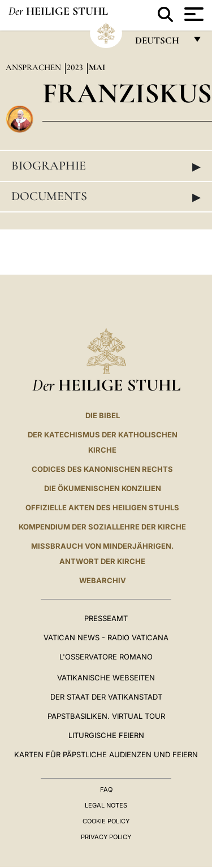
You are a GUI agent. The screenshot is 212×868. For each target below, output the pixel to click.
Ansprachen (34, 67)
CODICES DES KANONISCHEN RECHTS (102, 469)
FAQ (106, 789)
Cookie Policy (106, 821)
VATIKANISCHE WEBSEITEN (106, 678)
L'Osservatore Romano (106, 657)
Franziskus (127, 93)
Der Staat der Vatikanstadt (106, 697)
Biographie (106, 166)
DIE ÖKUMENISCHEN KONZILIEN (103, 488)
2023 (76, 67)
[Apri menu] (192, 14)
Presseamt (106, 618)
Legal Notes (106, 805)
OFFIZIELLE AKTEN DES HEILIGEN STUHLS (102, 507)
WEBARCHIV (103, 580)
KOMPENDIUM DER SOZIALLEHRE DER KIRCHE (102, 527)
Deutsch (160, 43)
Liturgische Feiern (106, 735)
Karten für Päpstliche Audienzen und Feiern (106, 754)
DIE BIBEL (103, 415)
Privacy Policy (106, 837)
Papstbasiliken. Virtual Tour (106, 716)
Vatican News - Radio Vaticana (106, 637)
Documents (106, 197)
